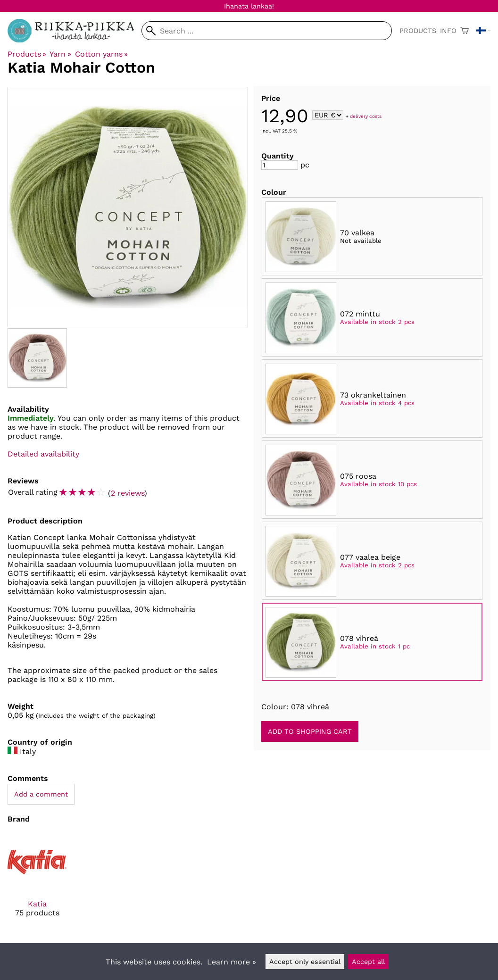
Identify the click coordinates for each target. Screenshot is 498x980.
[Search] (267, 31)
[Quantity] (280, 165)
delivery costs (366, 116)
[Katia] (37, 883)
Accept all (368, 962)
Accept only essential (305, 962)
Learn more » (232, 962)
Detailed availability (43, 454)
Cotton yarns (101, 54)
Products (418, 31)
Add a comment (41, 794)
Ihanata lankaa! (249, 6)
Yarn (60, 54)
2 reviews (128, 493)
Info (448, 31)
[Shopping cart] (465, 31)
